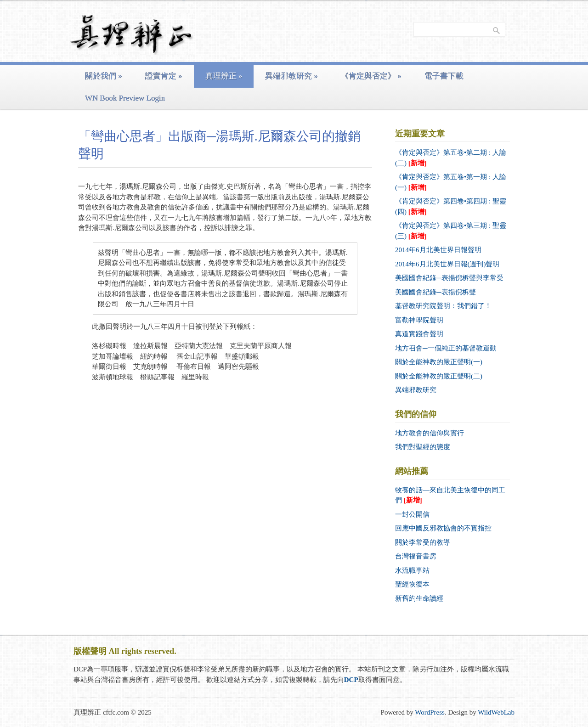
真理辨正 (224, 76)
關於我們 (104, 76)
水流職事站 (412, 570)
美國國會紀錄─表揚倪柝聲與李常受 (449, 278)
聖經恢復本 (412, 584)
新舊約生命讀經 (419, 598)
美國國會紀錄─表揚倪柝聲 (435, 292)
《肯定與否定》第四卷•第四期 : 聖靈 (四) (451, 206)
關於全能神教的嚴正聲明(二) (439, 376)
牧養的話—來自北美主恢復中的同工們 (450, 495)
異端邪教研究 (291, 76)
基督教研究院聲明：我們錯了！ (443, 306)
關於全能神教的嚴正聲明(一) (439, 362)
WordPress (430, 712)
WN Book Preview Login (125, 98)
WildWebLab (496, 712)
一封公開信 (412, 514)
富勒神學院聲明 (419, 320)
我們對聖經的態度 (423, 447)
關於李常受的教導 (423, 542)
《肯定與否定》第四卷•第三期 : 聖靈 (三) (451, 231)
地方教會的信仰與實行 (430, 433)
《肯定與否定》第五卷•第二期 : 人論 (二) (451, 158)
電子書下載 (444, 76)
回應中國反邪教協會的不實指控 (443, 528)
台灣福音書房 (416, 556)
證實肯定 (164, 76)
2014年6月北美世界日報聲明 (438, 250)
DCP (351, 680)
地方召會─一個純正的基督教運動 (446, 348)
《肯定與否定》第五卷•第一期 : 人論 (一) (451, 182)
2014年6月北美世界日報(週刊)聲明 (447, 264)
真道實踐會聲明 (419, 334)
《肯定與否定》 (371, 76)
